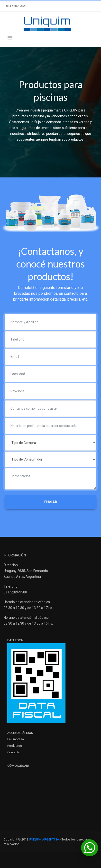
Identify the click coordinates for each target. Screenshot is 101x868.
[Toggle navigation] (10, 38)
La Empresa (16, 739)
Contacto (14, 752)
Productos (15, 746)
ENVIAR (51, 502)
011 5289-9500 (16, 6)
